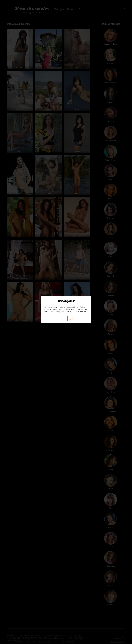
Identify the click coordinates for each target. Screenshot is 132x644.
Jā (62, 319)
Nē (70, 319)
